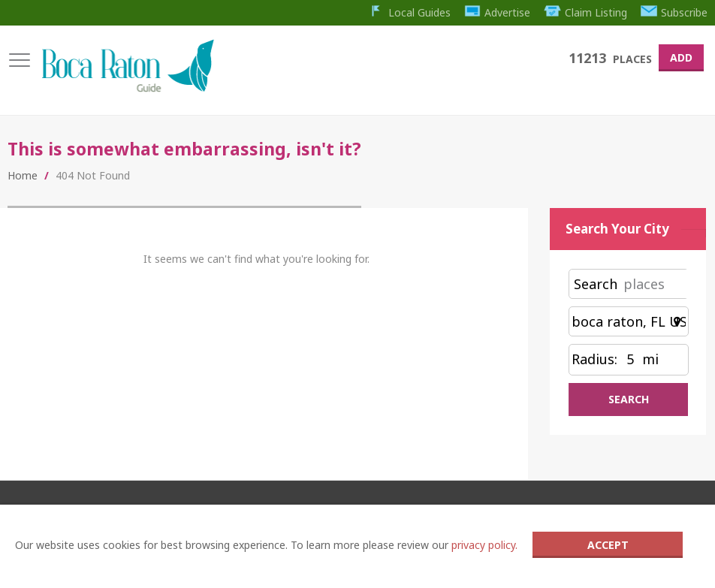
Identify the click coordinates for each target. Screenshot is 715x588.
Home (23, 175)
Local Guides (409, 12)
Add (681, 57)
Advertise (498, 12)
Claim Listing (585, 12)
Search (596, 284)
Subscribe (674, 12)
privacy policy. (484, 545)
